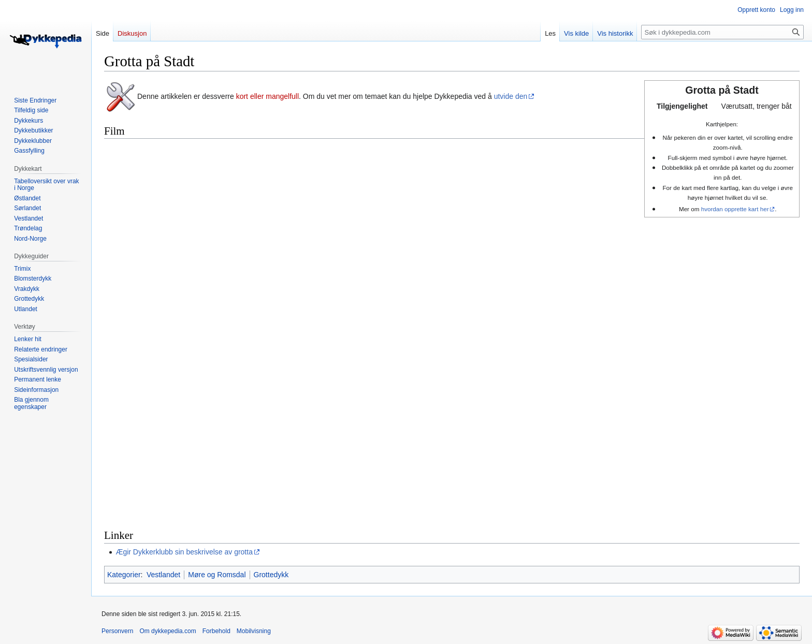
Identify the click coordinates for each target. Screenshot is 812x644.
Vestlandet (163, 575)
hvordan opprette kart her (735, 209)
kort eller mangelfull (267, 96)
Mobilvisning (254, 631)
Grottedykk (271, 575)
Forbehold (216, 631)
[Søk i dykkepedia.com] (722, 32)
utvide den (511, 96)
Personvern (117, 631)
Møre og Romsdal (217, 575)
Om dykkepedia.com (168, 631)
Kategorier (124, 575)
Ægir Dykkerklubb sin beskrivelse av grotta (184, 552)
